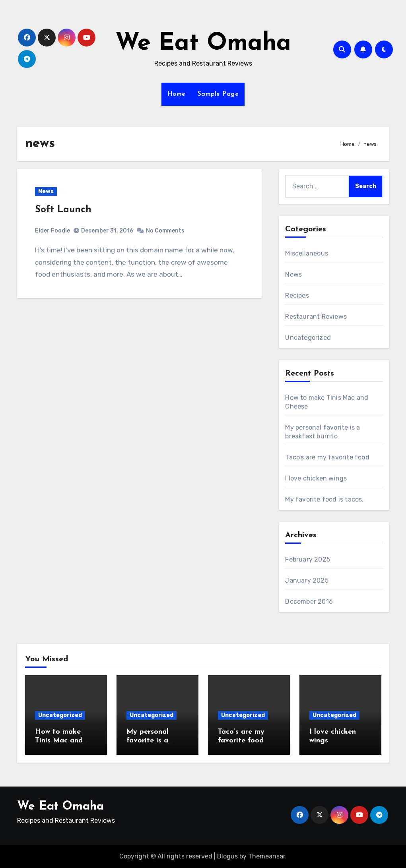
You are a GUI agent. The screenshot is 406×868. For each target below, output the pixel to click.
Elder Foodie (52, 231)
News (46, 191)
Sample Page (218, 94)
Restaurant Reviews (316, 317)
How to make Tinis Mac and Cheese (59, 740)
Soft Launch (63, 210)
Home (177, 94)
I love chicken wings (316, 478)
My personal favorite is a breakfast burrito (156, 740)
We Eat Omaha (203, 44)
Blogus (227, 856)
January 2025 (307, 580)
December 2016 (309, 602)
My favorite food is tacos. (324, 499)
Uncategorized (308, 338)
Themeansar (267, 856)
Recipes (297, 295)
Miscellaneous (307, 253)
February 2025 (308, 559)
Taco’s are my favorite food (327, 457)
